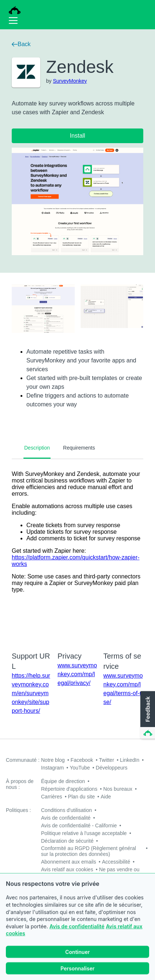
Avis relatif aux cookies (67, 869)
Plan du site (82, 797)
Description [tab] (37, 448)
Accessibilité (116, 862)
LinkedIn (130, 760)
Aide (106, 797)
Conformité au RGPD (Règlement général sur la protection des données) (88, 851)
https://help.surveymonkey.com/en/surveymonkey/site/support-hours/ (31, 693)
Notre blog (53, 760)
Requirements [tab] (79, 448)
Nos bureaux (118, 789)
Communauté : (23, 760)
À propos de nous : (20, 784)
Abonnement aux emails (69, 862)
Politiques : (18, 810)
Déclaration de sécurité (67, 841)
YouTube (80, 768)
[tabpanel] (77, 551)
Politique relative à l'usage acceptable (84, 833)
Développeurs (111, 768)
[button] (147, 715)
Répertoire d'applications (69, 789)
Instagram (52, 768)
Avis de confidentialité (77, 937)
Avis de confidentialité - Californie (79, 826)
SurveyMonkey (70, 81)
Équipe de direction (63, 781)
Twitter (106, 760)
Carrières (52, 797)
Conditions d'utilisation (67, 810)
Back (21, 44)
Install (78, 136)
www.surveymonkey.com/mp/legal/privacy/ (77, 674)
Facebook (82, 760)
